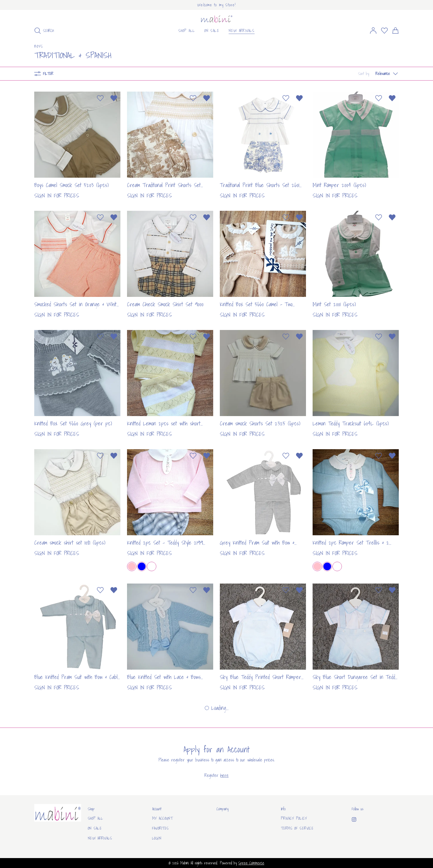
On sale (95, 828)
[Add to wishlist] (100, 98)
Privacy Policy (294, 818)
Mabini (184, 863)
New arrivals (100, 838)
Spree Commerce (251, 863)
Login (157, 838)
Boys (39, 46)
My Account (163, 818)
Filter (44, 74)
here (225, 775)
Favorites (161, 828)
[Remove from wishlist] (114, 98)
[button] (378, 74)
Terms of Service (297, 828)
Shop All (96, 818)
